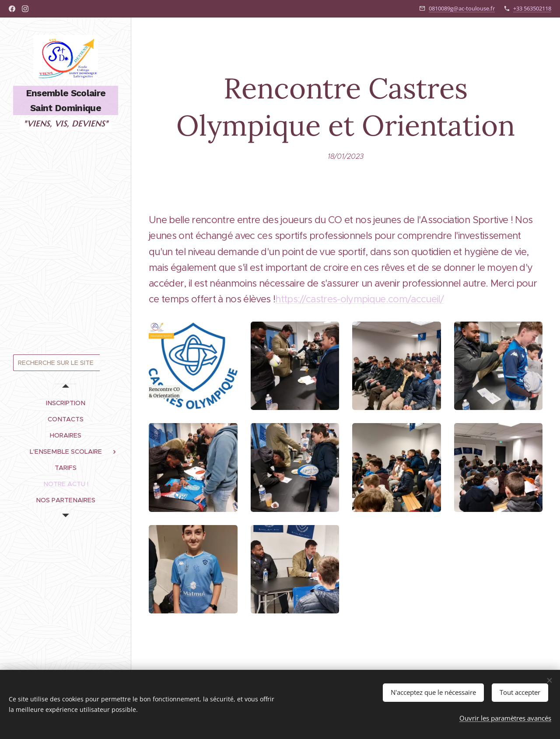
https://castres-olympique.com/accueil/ (359, 299)
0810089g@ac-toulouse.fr (462, 8)
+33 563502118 (532, 8)
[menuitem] (66, 403)
